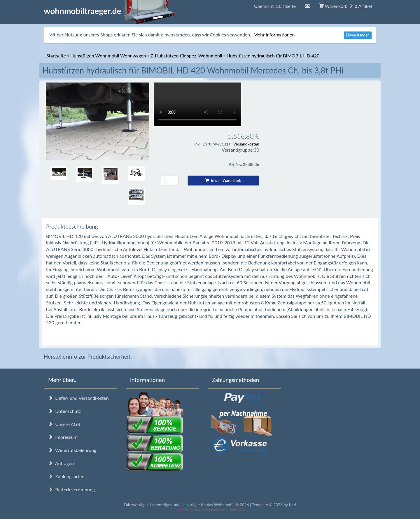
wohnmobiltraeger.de (110, 11)
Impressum (63, 437)
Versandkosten (246, 144)
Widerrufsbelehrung (72, 450)
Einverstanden (358, 35)
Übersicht (275, 6)
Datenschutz (64, 411)
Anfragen (61, 463)
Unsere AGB (64, 424)
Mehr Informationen (274, 35)
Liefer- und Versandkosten (78, 398)
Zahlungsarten (66, 476)
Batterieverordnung (71, 489)
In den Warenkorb (223, 180)
